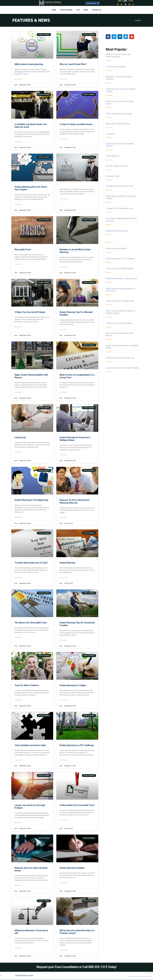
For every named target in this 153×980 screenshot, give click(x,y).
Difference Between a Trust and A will (121, 278)
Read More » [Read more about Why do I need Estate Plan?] (64, 79)
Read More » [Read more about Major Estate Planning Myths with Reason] (19, 392)
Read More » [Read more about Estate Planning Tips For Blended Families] (64, 330)
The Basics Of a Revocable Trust (31, 623)
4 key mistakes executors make (30, 745)
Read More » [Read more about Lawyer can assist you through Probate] (19, 823)
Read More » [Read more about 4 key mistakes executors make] (19, 760)
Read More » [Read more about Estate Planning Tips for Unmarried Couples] (64, 640)
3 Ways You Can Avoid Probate (30, 312)
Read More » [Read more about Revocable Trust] (19, 264)
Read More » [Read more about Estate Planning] (64, 578)
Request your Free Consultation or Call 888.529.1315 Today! (76, 967)
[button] (108, 37)
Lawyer (54, 4)
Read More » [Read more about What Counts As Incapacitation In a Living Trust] (64, 392)
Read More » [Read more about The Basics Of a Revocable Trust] (19, 637)
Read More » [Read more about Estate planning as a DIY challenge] (64, 760)
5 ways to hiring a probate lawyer (76, 124)
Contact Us (97, 10)
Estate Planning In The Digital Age (31, 500)
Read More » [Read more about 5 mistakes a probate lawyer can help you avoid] (19, 142)
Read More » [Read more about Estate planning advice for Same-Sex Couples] (19, 204)
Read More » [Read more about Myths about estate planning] (19, 79)
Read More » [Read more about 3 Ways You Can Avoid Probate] (19, 327)
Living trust (20, 437)
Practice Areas (66, 10)
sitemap (149, 973)
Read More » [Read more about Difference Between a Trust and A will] (19, 948)
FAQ (78, 10)
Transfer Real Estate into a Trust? (31, 563)
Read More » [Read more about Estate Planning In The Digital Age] (19, 517)
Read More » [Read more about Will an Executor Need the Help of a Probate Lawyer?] (64, 950)
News (86, 10)
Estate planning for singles (73, 685)
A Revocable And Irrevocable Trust (77, 805)
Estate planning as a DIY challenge (77, 745)
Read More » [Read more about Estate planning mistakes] (64, 883)
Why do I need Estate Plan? (73, 64)
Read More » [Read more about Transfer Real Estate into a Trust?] (19, 578)
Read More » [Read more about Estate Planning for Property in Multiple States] (64, 455)
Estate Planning (53, 2)
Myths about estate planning (29, 64)
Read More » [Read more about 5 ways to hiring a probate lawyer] (64, 139)
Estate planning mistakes (72, 868)
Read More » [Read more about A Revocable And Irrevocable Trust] (64, 820)
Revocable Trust (23, 250)
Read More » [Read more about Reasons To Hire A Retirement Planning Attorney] (64, 518)
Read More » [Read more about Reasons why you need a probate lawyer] (19, 885)
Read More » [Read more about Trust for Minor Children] (19, 700)
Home (54, 10)
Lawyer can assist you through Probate (122, 368)
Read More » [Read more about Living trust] (19, 452)
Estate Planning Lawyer (24, 975)
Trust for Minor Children (27, 685)
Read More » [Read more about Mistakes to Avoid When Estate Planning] (64, 267)
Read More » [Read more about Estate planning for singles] (64, 700)
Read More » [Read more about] (64, 199)
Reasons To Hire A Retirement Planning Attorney (74, 501)
